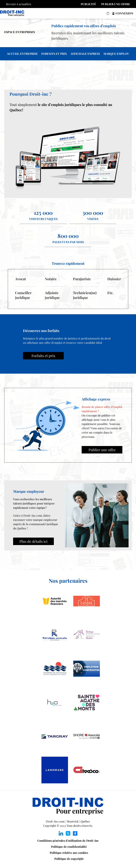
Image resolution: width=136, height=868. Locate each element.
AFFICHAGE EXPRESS (85, 54)
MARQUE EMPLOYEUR (119, 54)
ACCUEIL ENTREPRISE (22, 54)
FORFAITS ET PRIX (54, 54)
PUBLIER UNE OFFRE (116, 4)
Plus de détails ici (33, 541)
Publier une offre (102, 450)
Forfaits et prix (43, 356)
